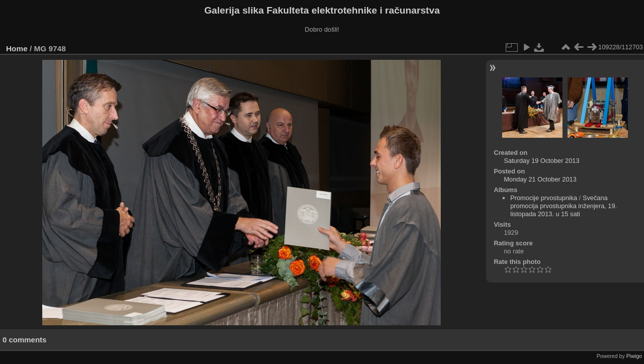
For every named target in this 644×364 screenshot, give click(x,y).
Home (17, 49)
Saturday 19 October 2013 (541, 161)
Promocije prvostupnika (544, 198)
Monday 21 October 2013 (540, 179)
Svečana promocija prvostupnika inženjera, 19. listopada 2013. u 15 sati (563, 206)
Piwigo (634, 356)
